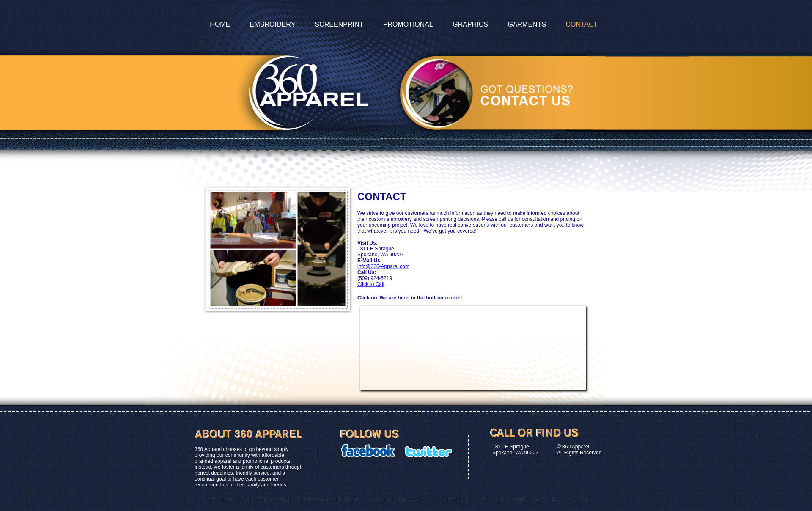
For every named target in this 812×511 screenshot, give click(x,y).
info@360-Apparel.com (383, 266)
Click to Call (371, 284)
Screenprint (339, 24)
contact (582, 24)
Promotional (408, 24)
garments (527, 24)
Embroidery (273, 24)
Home (220, 24)
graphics (470, 24)
